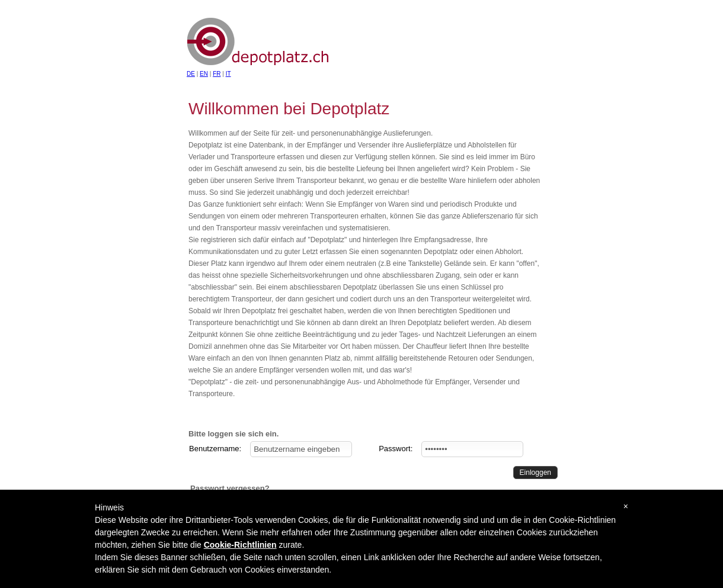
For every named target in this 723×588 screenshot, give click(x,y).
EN (204, 74)
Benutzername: (215, 449)
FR (217, 74)
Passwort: (396, 449)
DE (191, 74)
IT (228, 74)
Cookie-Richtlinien (240, 545)
